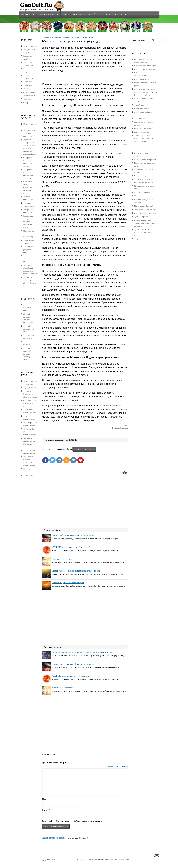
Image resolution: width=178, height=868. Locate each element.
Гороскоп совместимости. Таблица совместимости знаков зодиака (83, 653)
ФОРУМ (91, 860)
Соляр (26, 103)
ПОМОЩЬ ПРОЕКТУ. (122, 860)
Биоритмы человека (142, 109)
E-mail (46, 810)
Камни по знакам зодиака (145, 69)
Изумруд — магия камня (144, 129)
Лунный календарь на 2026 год (29, 329)
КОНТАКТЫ (99, 860)
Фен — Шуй (90, 14)
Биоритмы (28, 86)
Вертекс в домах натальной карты (68, 583)
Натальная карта (29, 14)
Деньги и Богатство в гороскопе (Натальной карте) (143, 233)
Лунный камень (141, 119)
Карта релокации (30, 388)
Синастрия (28, 99)
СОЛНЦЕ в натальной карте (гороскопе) (71, 547)
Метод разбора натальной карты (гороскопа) (73, 536)
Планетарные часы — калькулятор (29, 234)
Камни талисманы (142, 79)
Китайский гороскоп (143, 176)
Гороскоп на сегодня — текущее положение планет (28, 222)
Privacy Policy (82, 860)
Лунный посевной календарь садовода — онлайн (28, 354)
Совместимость (121, 14)
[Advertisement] (85, 501)
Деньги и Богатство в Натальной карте (30, 394)
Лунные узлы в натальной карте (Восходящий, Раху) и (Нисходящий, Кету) (146, 92)
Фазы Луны (139, 105)
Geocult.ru (47, 38)
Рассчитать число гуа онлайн (28, 259)
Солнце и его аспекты (62, 559)
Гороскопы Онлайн (50, 14)
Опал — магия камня (143, 132)
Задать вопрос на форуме (54, 838)
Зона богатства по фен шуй (145, 210)
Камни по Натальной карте (145, 66)
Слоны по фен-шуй (142, 193)
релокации (95, 59)
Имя (45, 799)
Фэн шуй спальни (141, 196)
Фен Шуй (27, 89)
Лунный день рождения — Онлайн (29, 250)
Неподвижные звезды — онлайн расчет (29, 134)
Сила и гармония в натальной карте (30, 403)
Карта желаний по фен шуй (145, 213)
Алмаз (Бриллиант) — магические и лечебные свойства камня (144, 139)
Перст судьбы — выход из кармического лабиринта (76, 571)
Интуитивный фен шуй (144, 206)
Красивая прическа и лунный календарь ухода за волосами (145, 223)
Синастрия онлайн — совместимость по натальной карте (29, 188)
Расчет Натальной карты (83, 38)
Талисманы (104, 14)
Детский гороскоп (142, 217)
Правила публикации (118, 767)
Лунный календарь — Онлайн (29, 308)
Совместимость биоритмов (145, 160)
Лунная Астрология (72, 14)
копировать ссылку (84, 450)
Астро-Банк (139, 239)
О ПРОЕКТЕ (109, 860)
